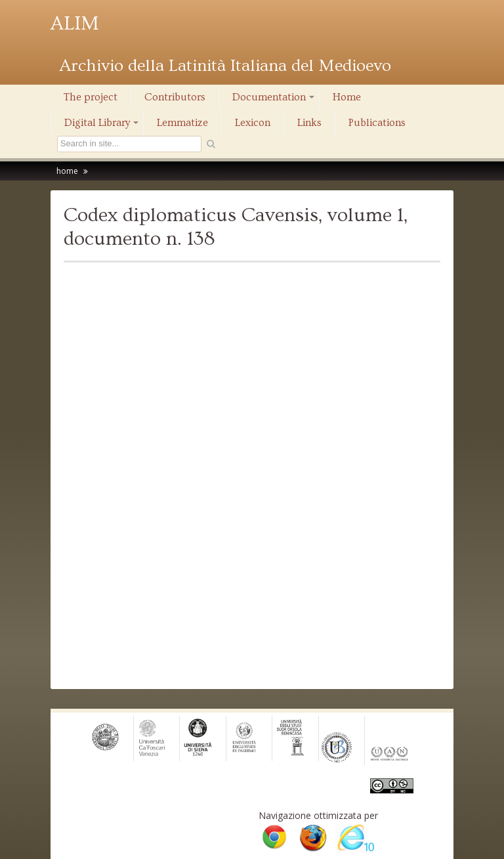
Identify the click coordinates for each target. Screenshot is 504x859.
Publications (377, 123)
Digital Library (102, 126)
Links (309, 123)
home (67, 171)
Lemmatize (182, 123)
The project (91, 97)
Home (347, 97)
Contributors (175, 97)
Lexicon (253, 123)
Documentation (274, 100)
